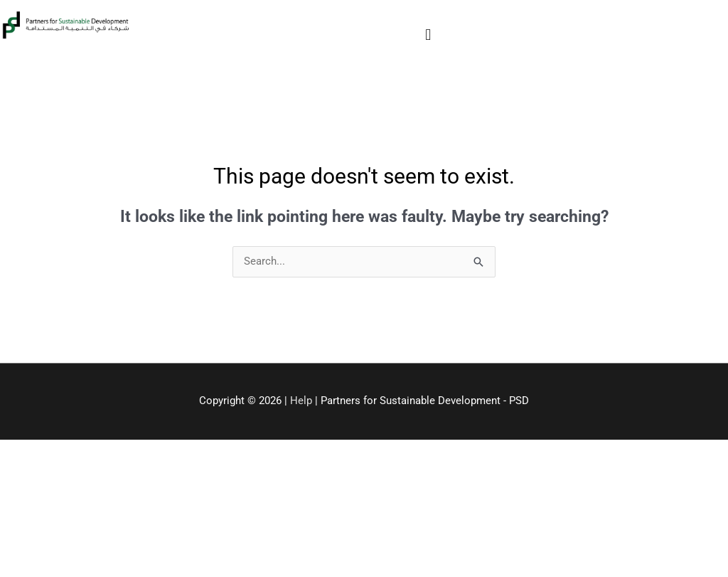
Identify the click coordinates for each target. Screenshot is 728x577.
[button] (428, 35)
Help (301, 401)
